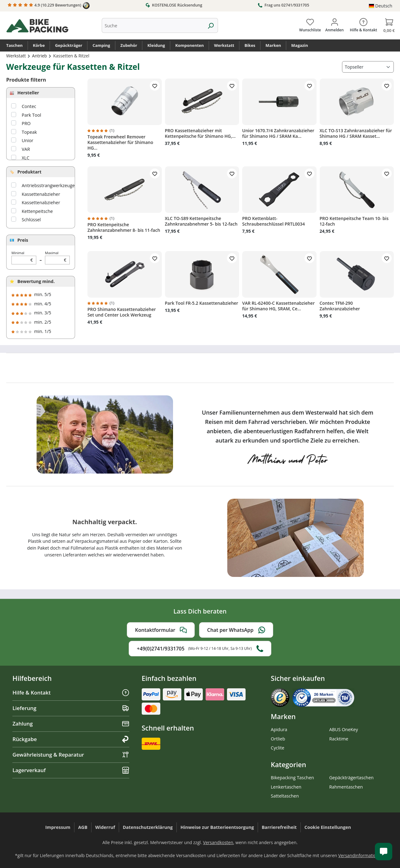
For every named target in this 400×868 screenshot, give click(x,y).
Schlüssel (31, 220)
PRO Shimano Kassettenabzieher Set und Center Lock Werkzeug (122, 312)
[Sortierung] (368, 67)
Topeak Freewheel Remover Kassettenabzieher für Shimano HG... (120, 142)
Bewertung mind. (36, 281)
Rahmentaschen (346, 787)
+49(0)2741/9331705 (200, 649)
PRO (26, 123)
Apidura (279, 729)
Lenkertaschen (286, 787)
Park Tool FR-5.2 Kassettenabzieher (202, 303)
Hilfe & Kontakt (71, 693)
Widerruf (105, 827)
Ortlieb (278, 739)
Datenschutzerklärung (148, 827)
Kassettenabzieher (41, 194)
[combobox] (153, 25)
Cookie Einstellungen (328, 827)
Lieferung (71, 708)
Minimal (24, 257)
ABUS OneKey (344, 729)
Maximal (57, 257)
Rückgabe (71, 739)
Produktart (29, 172)
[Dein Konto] (334, 24)
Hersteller (28, 93)
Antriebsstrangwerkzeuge (48, 185)
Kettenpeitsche (37, 211)
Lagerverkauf (71, 770)
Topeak (29, 132)
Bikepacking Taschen (292, 778)
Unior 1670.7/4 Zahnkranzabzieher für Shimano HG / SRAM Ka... (278, 133)
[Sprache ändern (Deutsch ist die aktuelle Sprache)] (380, 6)
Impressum (58, 827)
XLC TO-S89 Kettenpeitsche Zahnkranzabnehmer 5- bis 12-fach (201, 221)
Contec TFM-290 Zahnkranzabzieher (340, 306)
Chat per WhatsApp (236, 630)
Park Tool (31, 115)
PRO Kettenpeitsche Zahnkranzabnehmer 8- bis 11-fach (124, 227)
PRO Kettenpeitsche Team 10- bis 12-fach (354, 221)
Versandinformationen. (362, 855)
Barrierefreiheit (279, 827)
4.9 (49, 6)
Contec (29, 106)
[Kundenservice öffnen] (384, 852)
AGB (83, 827)
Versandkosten (218, 842)
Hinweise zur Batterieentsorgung (217, 827)
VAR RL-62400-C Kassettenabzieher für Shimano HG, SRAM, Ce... (278, 306)
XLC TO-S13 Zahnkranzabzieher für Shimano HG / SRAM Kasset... (356, 133)
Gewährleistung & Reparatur (71, 755)
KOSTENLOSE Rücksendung (174, 5)
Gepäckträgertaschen (351, 778)
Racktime (339, 739)
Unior (28, 140)
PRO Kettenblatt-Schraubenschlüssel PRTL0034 (273, 221)
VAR (26, 149)
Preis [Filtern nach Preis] (23, 240)
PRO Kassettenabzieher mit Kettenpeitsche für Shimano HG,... (200, 133)
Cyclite (278, 748)
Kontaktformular (161, 630)
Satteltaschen (285, 796)
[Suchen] (211, 25)
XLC (26, 158)
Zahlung (71, 724)
